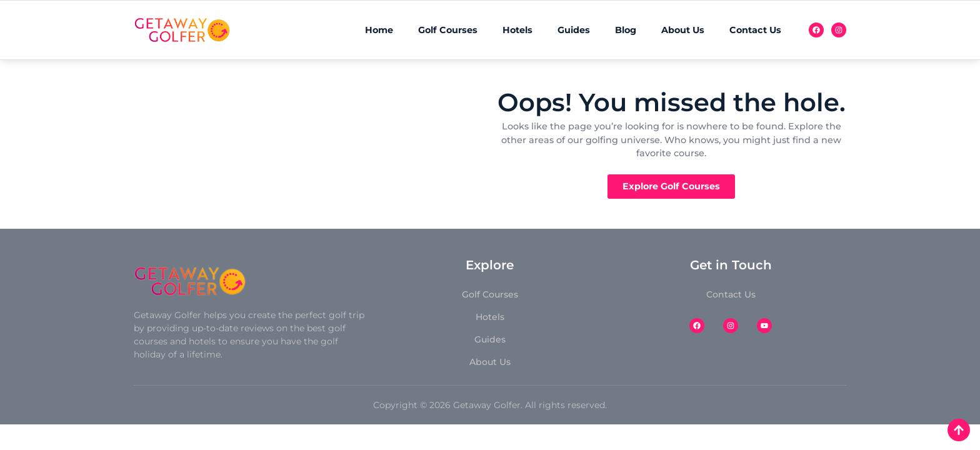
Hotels (517, 30)
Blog (626, 30)
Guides (574, 30)
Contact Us (755, 30)
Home (379, 30)
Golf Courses (448, 30)
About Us (683, 30)
